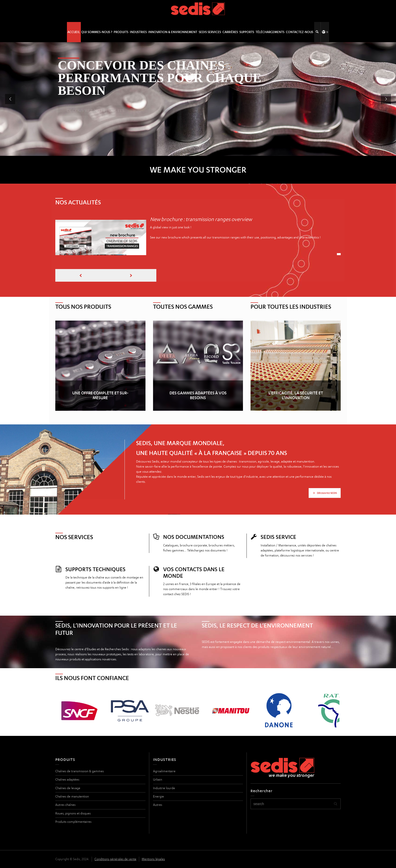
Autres (158, 805)
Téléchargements (270, 32)
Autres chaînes (65, 805)
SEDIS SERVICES (210, 32)
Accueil (74, 32)
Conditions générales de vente (115, 859)
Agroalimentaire (164, 771)
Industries (138, 32)
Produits (121, 32)
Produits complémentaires (73, 822)
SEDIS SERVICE (278, 537)
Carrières (230, 32)
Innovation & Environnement (173, 32)
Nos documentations (194, 537)
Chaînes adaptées (67, 779)
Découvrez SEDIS (325, 493)
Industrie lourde (164, 788)
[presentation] (81, 275)
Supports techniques (95, 569)
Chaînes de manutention (72, 796)
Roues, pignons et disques (73, 813)
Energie (158, 796)
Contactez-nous (300, 32)
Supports (247, 32)
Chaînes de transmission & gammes (80, 771)
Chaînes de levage (68, 788)
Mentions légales (153, 859)
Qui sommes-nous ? (97, 32)
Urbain (158, 779)
